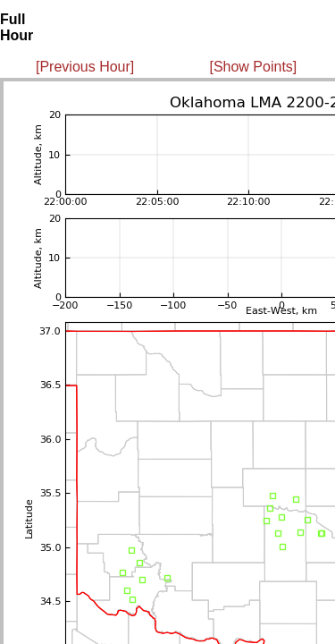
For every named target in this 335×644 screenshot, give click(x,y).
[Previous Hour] (85, 67)
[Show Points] (253, 67)
